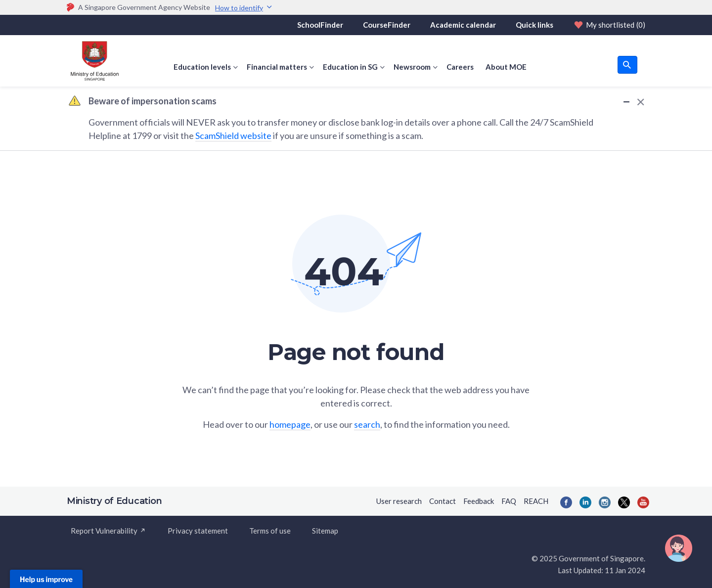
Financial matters (277, 67)
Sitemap (325, 531)
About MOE (506, 67)
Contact (443, 501)
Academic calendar (463, 25)
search (367, 424)
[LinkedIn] (585, 502)
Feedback (479, 501)
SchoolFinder (320, 25)
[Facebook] (566, 502)
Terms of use (270, 531)
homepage (290, 424)
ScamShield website (233, 136)
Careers (460, 67)
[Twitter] (624, 502)
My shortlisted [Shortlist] (609, 25)
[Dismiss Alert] (639, 102)
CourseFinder (387, 25)
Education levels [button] (202, 67)
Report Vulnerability (109, 531)
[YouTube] (643, 502)
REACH (536, 501)
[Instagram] (605, 502)
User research (399, 501)
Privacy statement (198, 531)
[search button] (627, 65)
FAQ (509, 501)
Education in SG (350, 67)
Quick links (534, 25)
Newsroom (412, 67)
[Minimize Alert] (626, 101)
